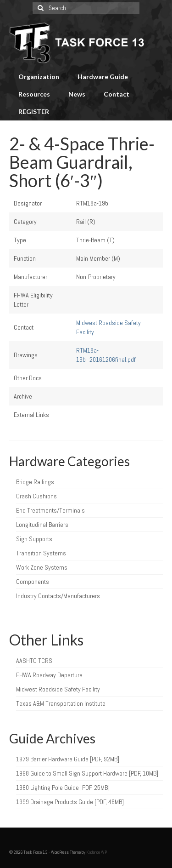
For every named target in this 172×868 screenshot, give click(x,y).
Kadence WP (97, 852)
